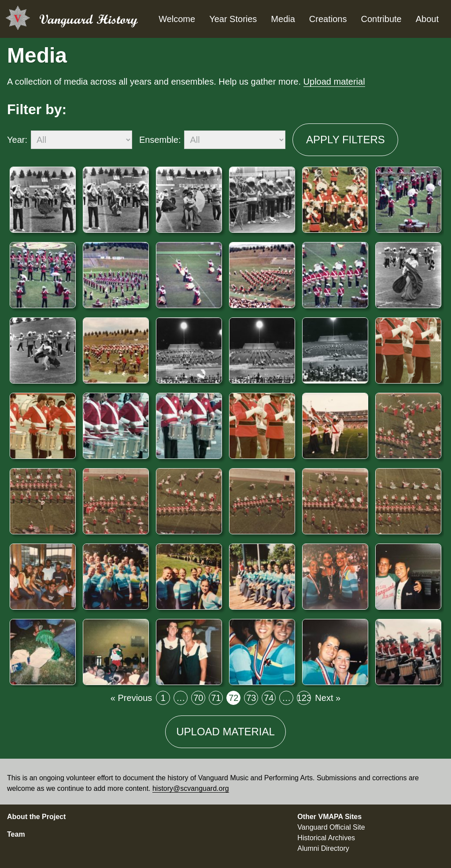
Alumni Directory (323, 848)
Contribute (381, 19)
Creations (328, 19)
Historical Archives (326, 838)
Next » (328, 698)
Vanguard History (89, 19)
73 (252, 699)
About (427, 19)
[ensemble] (235, 140)
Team (16, 834)
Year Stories (233, 19)
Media (283, 19)
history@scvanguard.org (191, 788)
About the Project (36, 817)
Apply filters (346, 140)
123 (304, 699)
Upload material (334, 82)
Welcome (177, 19)
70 (199, 699)
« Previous (131, 698)
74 (270, 699)
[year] (81, 140)
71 (217, 699)
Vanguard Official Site (331, 827)
